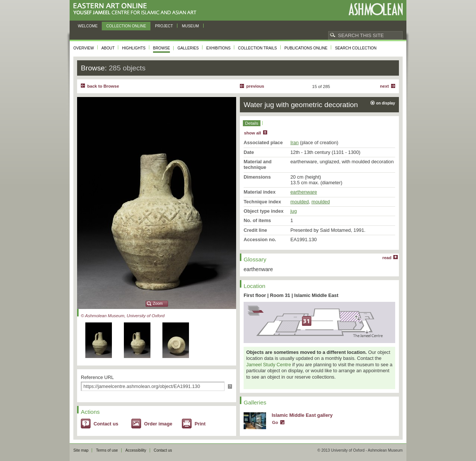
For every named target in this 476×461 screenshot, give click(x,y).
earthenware (304, 192)
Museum (190, 26)
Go (275, 422)
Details (252, 123)
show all (252, 133)
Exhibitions (218, 48)
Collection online (126, 26)
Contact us (106, 424)
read (387, 258)
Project (164, 26)
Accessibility (136, 450)
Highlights (134, 48)
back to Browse (103, 86)
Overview (84, 48)
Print (200, 424)
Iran (295, 142)
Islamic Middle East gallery (302, 415)
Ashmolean (376, 9)
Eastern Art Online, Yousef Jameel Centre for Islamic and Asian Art (137, 9)
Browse (162, 48)
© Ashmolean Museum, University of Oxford (123, 316)
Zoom (158, 304)
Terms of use (107, 450)
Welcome (88, 26)
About (108, 48)
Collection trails (257, 48)
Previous (255, 86)
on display (386, 103)
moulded (300, 202)
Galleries (188, 48)
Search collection (356, 48)
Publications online (306, 48)
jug (294, 211)
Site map (81, 450)
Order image (158, 424)
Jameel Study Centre (269, 365)
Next (384, 86)
